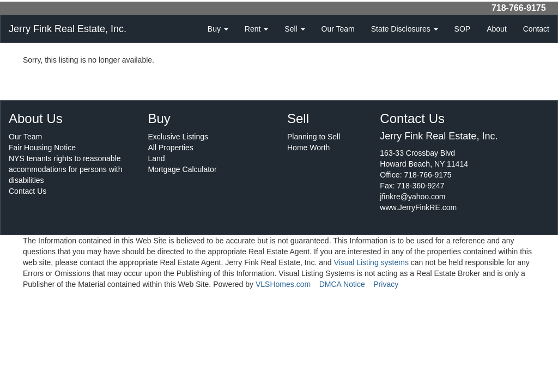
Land (157, 158)
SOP (463, 29)
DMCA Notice (342, 284)
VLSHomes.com (283, 284)
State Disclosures (405, 29)
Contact (536, 29)
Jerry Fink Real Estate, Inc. (68, 29)
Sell (295, 29)
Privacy (386, 284)
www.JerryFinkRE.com (418, 207)
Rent (256, 29)
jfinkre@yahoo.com (413, 197)
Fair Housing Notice (42, 148)
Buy (218, 29)
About (497, 29)
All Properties (171, 148)
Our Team (338, 29)
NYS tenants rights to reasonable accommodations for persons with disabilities (66, 169)
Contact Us (28, 191)
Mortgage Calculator (183, 169)
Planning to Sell (314, 137)
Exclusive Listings (178, 137)
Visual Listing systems (371, 262)
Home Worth (308, 148)
